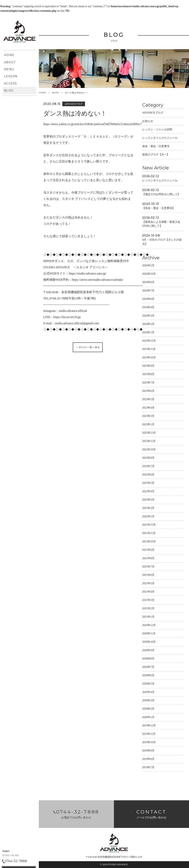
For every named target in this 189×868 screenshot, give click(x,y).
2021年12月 (149, 525)
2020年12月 (149, 626)
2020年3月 (148, 701)
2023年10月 (149, 358)
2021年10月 (149, 542)
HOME (42, 93)
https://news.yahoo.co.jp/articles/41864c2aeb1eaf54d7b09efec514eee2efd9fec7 (93, 125)
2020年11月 (149, 634)
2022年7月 (148, 467)
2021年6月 (148, 576)
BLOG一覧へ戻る (88, 348)
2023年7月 (148, 383)
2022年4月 (148, 492)
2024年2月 (148, 325)
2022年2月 (148, 509)
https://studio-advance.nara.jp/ (88, 274)
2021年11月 (149, 534)
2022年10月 (149, 450)
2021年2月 (148, 609)
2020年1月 (148, 718)
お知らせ (148, 122)
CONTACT (19, 143)
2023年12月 (149, 341)
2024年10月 (149, 274)
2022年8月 (148, 458)
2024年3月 (148, 316)
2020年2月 (148, 709)
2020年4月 (148, 693)
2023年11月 (149, 350)
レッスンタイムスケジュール (160, 138)
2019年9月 (148, 751)
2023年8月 (148, 375)
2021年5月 (148, 584)
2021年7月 (148, 567)
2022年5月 (148, 484)
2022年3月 (148, 500)
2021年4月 (148, 592)
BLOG (56, 93)
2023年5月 (148, 400)
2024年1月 (148, 333)
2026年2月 (148, 266)
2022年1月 (148, 517)
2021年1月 (148, 617)
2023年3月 (148, 417)
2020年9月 (148, 651)
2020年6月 (148, 676)
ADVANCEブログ (153, 113)
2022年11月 (149, 442)
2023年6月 (148, 391)
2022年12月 (149, 433)
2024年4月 (148, 308)
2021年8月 (148, 559)
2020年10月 (149, 642)
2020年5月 (148, 684)
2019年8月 (148, 760)
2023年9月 (148, 366)
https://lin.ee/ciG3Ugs (67, 318)
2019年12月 (149, 726)
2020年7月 (148, 668)
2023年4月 (148, 408)
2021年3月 (148, 601)
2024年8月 (148, 283)
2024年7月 (148, 291)
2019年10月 (149, 743)
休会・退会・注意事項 (156, 147)
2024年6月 (148, 299)
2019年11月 (149, 734)
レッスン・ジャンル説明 (157, 130)
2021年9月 (148, 550)
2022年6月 (148, 475)
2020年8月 (148, 659)
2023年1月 (148, 425)
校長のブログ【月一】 (156, 155)
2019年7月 (148, 768)
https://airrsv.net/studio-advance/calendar (97, 280)
